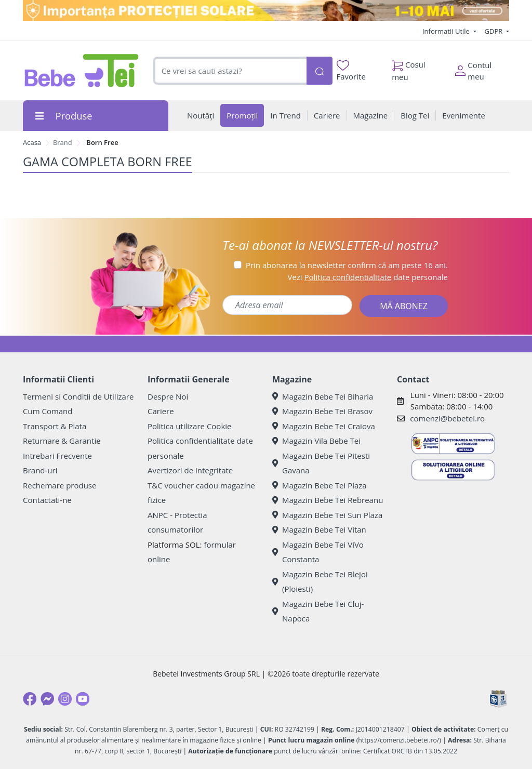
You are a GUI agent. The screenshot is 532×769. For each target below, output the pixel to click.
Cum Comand (48, 411)
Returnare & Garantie (62, 441)
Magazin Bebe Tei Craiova (324, 426)
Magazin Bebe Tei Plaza (320, 485)
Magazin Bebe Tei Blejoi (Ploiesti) (320, 582)
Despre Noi (168, 396)
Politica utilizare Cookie (189, 426)
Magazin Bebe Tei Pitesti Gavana (321, 463)
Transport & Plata (55, 426)
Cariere (161, 411)
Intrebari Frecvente (57, 456)
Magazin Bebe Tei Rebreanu (328, 500)
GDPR (495, 31)
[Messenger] (47, 699)
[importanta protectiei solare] (266, 10)
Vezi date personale (368, 277)
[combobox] (230, 71)
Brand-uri (40, 470)
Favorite (351, 71)
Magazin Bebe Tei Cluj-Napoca (318, 611)
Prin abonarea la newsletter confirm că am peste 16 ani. (347, 265)
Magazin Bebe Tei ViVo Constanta (318, 552)
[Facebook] (30, 699)
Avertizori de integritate (190, 470)
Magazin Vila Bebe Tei (316, 441)
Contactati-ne (47, 500)
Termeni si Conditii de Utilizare (78, 396)
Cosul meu (409, 68)
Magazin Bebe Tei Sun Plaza (327, 515)
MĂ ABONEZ (404, 306)
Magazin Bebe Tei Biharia (323, 396)
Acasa (32, 142)
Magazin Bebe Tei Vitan (319, 529)
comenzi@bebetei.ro (447, 418)
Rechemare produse (59, 485)
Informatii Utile (447, 31)
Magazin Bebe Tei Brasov (322, 411)
